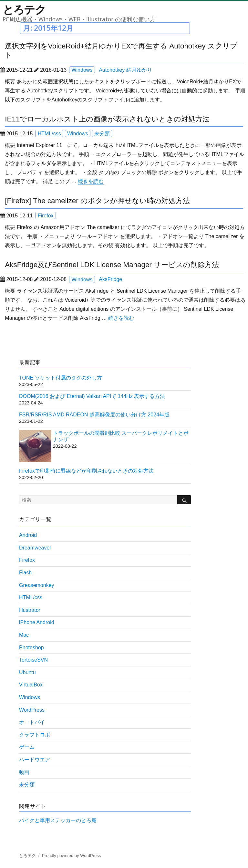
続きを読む (91, 181)
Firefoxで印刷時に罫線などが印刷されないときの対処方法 (86, 471)
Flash (25, 573)
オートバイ (32, 722)
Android (28, 535)
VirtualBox (31, 685)
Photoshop (31, 648)
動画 (24, 772)
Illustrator (30, 610)
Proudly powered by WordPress (72, 856)
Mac (24, 635)
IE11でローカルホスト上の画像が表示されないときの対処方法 (107, 119)
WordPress (32, 710)
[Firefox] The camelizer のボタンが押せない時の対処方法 (97, 201)
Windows (82, 70)
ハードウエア (35, 760)
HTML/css (49, 134)
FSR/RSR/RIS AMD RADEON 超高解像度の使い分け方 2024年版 (94, 415)
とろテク (24, 9)
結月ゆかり (139, 70)
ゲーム (27, 747)
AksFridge (110, 279)
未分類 (102, 134)
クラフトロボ (35, 735)
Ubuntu (27, 672)
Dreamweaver (35, 548)
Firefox (46, 216)
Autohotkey (112, 70)
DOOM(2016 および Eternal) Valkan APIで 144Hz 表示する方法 (92, 396)
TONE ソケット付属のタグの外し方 (61, 378)
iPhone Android (37, 622)
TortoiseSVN (33, 660)
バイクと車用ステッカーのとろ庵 (58, 820)
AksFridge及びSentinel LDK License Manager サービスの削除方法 (112, 265)
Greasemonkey (37, 585)
